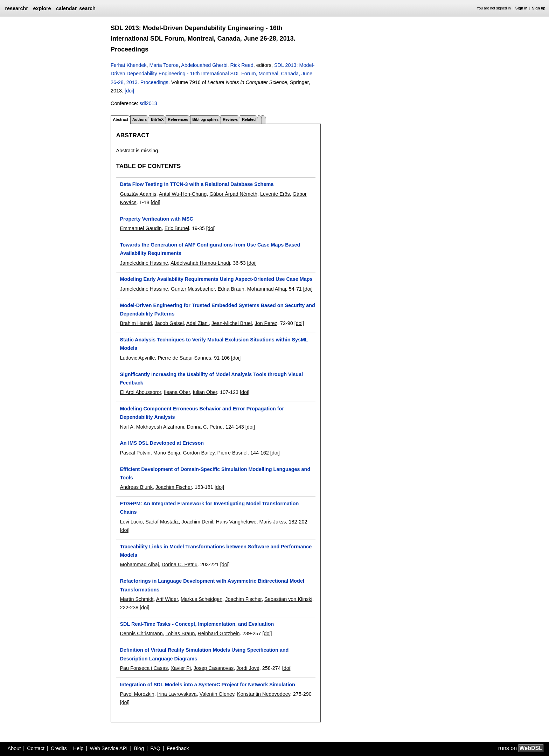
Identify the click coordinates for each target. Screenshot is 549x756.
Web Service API (109, 748)
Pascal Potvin (135, 453)
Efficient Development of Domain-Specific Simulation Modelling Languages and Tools (215, 473)
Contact (36, 748)
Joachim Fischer (174, 487)
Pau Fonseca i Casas (144, 668)
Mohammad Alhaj (267, 289)
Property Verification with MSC (157, 219)
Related (249, 119)
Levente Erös (275, 194)
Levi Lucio (131, 522)
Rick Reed (242, 65)
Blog (139, 748)
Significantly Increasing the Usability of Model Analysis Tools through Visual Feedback (211, 379)
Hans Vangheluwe (236, 522)
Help (78, 748)
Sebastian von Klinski (288, 599)
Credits (59, 748)
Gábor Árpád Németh (233, 194)
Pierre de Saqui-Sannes (184, 358)
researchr (16, 8)
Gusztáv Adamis (138, 194)
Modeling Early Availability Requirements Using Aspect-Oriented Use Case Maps (216, 279)
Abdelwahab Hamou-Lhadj (200, 263)
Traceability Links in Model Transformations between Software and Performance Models (216, 551)
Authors (140, 119)
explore (42, 8)
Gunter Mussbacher (193, 289)
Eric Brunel (177, 228)
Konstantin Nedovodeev (264, 694)
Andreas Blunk (136, 487)
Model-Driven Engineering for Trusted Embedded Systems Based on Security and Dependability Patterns (217, 310)
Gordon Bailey (199, 453)
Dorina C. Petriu (205, 427)
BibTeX (157, 119)
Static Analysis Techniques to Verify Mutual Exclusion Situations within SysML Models (214, 344)
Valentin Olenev (217, 694)
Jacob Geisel (169, 323)
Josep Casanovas (214, 668)
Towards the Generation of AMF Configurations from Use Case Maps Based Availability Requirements (210, 249)
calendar (66, 8)
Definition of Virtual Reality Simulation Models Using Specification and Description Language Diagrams (204, 654)
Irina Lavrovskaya (177, 694)
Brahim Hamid (136, 323)
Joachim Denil (197, 522)
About (14, 748)
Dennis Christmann (141, 633)
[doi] (129, 91)
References (178, 119)
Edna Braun (231, 289)
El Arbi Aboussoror (140, 392)
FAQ (155, 748)
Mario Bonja (167, 453)
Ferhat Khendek (128, 65)
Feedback (178, 748)
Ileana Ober (177, 392)
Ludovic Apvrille (137, 358)
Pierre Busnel (232, 453)
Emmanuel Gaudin (141, 228)
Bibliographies (205, 119)
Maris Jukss (273, 522)
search (87, 8)
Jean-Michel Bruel (232, 323)
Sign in (522, 8)
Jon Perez (266, 323)
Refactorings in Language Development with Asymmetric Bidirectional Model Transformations (212, 585)
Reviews (230, 119)
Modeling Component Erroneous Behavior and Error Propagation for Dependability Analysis (202, 413)
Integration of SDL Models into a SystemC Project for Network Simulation (207, 685)
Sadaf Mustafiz (162, 522)
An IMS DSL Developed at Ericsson (162, 443)
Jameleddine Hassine (144, 263)
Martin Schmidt (137, 599)
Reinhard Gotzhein (219, 633)
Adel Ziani (197, 323)
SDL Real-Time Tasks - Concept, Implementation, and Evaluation (197, 624)
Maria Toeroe (164, 65)
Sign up (539, 8)
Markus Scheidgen (201, 599)
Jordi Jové (248, 668)
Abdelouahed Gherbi (204, 65)
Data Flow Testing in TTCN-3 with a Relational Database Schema (197, 184)
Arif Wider (167, 599)
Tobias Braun (180, 633)
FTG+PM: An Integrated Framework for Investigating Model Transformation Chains (209, 508)
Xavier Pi (181, 668)
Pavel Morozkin (137, 694)
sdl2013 (148, 103)
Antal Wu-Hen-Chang (183, 194)
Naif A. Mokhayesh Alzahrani (152, 427)
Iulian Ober (205, 392)
